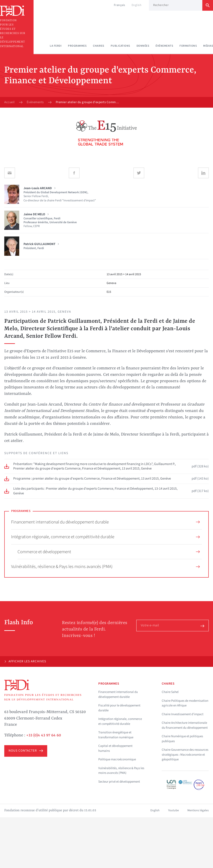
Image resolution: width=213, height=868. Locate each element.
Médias (208, 46)
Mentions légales (198, 810)
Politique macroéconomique (117, 759)
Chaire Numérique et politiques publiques (182, 739)
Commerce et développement (109, 552)
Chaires (99, 46)
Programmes (77, 46)
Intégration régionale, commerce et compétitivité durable (105, 537)
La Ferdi (56, 46)
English (137, 5)
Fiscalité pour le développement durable (119, 708)
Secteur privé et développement (119, 782)
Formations (188, 46)
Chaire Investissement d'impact (183, 714)
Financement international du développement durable (105, 522)
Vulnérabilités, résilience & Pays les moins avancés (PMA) (105, 566)
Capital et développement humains (115, 748)
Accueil (10, 102)
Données (143, 46)
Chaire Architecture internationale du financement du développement (185, 725)
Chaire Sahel (170, 692)
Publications (120, 46)
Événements (164, 46)
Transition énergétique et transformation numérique (116, 735)
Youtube (173, 810)
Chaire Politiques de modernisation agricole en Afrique (185, 703)
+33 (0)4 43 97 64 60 (44, 735)
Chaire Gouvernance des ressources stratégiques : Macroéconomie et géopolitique (185, 755)
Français (120, 5)
